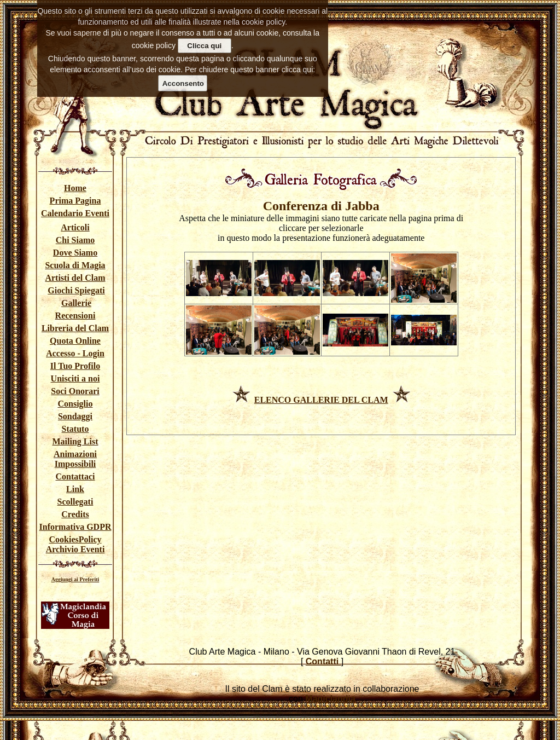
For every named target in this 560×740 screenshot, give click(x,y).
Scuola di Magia (75, 265)
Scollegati (75, 502)
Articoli (75, 227)
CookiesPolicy (75, 539)
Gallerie (76, 303)
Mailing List (75, 441)
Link (75, 489)
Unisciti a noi (75, 378)
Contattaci (75, 476)
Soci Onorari (75, 391)
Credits (75, 514)
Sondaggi (75, 416)
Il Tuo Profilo (75, 366)
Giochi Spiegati (76, 290)
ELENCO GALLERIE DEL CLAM (321, 400)
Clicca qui (204, 46)
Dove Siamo (75, 253)
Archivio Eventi (75, 549)
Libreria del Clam (75, 328)
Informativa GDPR (75, 527)
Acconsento (183, 83)
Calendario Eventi (75, 213)
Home (75, 188)
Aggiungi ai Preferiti (75, 579)
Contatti (323, 661)
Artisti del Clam (75, 278)
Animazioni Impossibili (75, 459)
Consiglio (75, 404)
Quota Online (75, 341)
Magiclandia (330, 699)
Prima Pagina (75, 201)
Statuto (75, 429)
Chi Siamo (75, 240)
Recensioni (75, 316)
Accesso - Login (75, 353)
